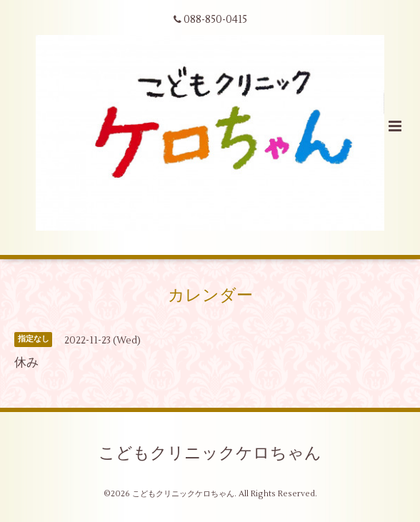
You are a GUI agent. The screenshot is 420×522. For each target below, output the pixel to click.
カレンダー (210, 296)
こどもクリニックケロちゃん (210, 453)
